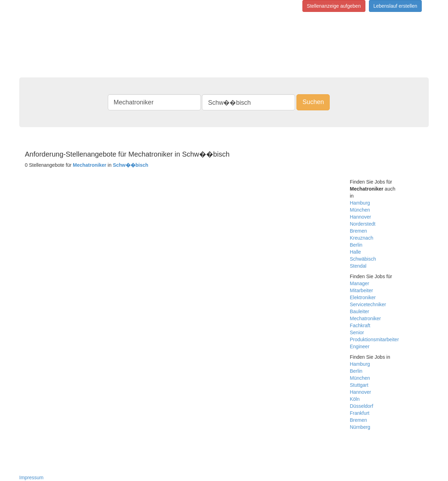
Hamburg (360, 203)
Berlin (356, 245)
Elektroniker (363, 297)
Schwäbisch (363, 259)
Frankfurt (360, 413)
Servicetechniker (368, 304)
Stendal (358, 266)
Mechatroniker (366, 318)
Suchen (313, 102)
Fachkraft (360, 325)
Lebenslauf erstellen (395, 6)
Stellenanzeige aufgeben (334, 6)
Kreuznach (362, 238)
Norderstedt (363, 224)
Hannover (361, 217)
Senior (357, 332)
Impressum (31, 477)
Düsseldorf (362, 406)
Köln (355, 399)
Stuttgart (359, 385)
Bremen (359, 231)
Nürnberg (360, 427)
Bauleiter (360, 311)
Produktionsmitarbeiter (374, 339)
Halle (356, 252)
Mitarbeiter (362, 290)
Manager (360, 283)
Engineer (360, 346)
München (360, 210)
